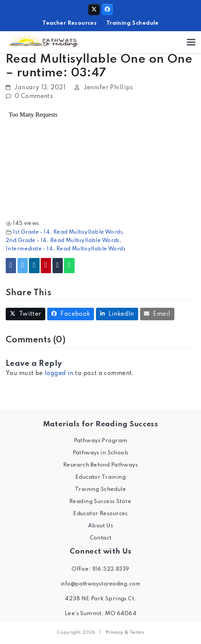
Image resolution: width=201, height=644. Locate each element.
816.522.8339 (111, 569)
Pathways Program (101, 441)
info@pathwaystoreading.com (100, 584)
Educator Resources (100, 514)
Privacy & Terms (125, 633)
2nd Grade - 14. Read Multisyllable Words (63, 241)
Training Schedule (132, 23)
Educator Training (100, 477)
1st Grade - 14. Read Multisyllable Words (68, 232)
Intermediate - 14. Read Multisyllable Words (66, 249)
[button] (191, 42)
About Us (100, 526)
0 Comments (34, 97)
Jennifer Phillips (108, 88)
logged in (59, 373)
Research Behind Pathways (100, 465)
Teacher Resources (69, 23)
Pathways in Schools (101, 453)
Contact (101, 538)
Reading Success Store (100, 502)
